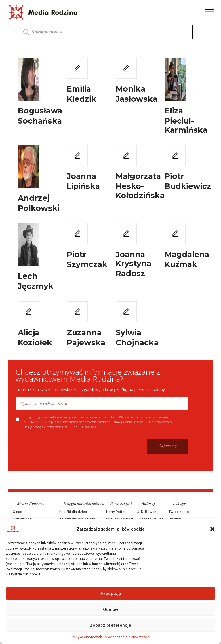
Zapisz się (167, 446)
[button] (212, 529)
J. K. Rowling (148, 511)
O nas (18, 511)
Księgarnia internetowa (84, 503)
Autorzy (149, 503)
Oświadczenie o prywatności (127, 637)
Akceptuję (111, 594)
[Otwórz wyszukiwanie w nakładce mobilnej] (106, 32)
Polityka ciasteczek (86, 637)
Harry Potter (116, 511)
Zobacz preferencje (110, 625)
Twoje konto (179, 511)
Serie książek (122, 503)
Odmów (111, 609)
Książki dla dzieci (74, 511)
